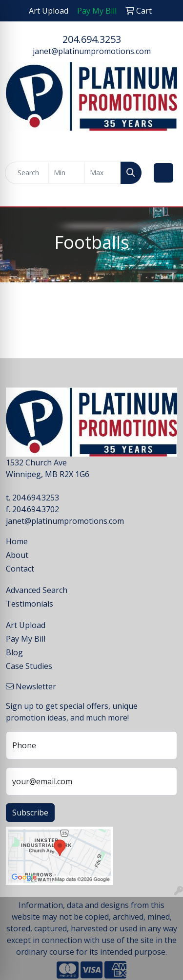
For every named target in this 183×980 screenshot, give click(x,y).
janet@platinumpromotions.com (92, 51)
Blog (14, 652)
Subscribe (30, 813)
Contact (20, 569)
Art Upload (26, 625)
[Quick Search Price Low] (67, 173)
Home (17, 541)
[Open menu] (163, 173)
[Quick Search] (27, 173)
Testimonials (30, 604)
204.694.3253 (92, 39)
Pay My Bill (26, 639)
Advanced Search (37, 590)
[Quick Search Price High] (103, 173)
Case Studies (29, 666)
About (17, 555)
